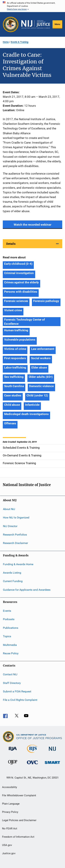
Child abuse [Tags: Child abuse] (12, 405)
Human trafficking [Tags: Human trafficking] (16, 330)
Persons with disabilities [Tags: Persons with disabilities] (21, 292)
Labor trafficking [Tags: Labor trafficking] (15, 367)
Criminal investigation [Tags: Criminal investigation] (19, 273)
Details (11, 244)
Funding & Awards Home (18, 564)
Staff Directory (12, 683)
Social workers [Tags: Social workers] (41, 358)
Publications (11, 628)
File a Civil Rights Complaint (20, 700)
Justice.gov (9, 853)
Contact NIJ (10, 674)
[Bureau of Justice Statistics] (32, 753)
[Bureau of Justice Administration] (13, 751)
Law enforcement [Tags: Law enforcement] (43, 349)
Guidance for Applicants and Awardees (27, 590)
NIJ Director (10, 526)
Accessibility (10, 787)
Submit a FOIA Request (17, 691)
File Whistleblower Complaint (19, 795)
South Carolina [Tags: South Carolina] (14, 386)
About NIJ (9, 509)
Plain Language (11, 804)
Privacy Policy (10, 812)
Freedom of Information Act (18, 837)
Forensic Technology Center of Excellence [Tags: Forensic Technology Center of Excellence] (25, 322)
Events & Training (19, 42)
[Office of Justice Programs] (11, 24)
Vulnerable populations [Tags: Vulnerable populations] (20, 340)
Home (6, 42)
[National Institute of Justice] (52, 751)
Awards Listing (12, 573)
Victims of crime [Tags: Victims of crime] (15, 349)
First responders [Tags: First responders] (15, 358)
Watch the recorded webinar (32, 225)
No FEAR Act (10, 829)
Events (7, 611)
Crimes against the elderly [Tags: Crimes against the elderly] (21, 282)
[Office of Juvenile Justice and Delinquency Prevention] (13, 765)
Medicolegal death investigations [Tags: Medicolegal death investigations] (26, 414)
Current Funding (13, 581)
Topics (7, 636)
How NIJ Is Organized (16, 518)
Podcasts (9, 619)
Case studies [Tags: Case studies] (13, 395)
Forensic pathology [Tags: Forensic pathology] (46, 301)
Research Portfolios (15, 535)
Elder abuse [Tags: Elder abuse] (39, 367)
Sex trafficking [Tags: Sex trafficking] (14, 377)
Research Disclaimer (15, 543)
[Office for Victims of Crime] (32, 765)
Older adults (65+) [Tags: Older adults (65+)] (41, 377)
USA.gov (7, 845)
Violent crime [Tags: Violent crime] (13, 310)
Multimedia (10, 645)
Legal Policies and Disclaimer (19, 820)
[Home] (36, 24)
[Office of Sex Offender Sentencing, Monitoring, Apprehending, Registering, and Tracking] (52, 764)
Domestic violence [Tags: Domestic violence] (41, 386)
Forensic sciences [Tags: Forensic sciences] (16, 301)
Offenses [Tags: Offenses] (10, 423)
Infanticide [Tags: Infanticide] (32, 405)
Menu (57, 24)
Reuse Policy (11, 653)
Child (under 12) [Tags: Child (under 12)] (37, 395)
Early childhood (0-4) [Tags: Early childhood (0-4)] (18, 264)
